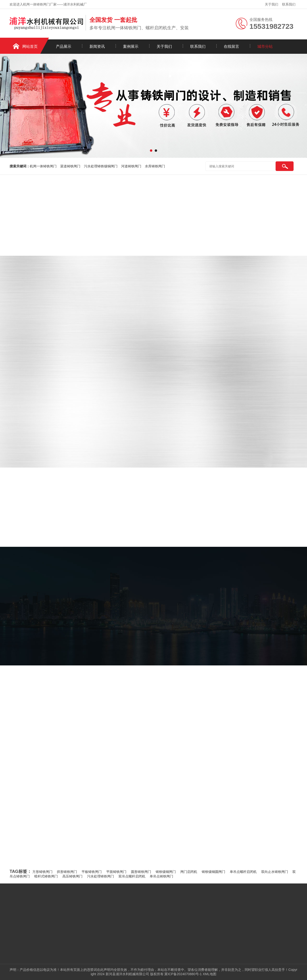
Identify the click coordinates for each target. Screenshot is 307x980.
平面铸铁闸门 (116, 872)
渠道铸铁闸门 (70, 166)
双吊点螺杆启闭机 (132, 876)
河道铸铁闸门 (131, 166)
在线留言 (231, 46)
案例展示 (131, 46)
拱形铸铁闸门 (67, 872)
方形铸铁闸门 (42, 872)
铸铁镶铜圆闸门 (213, 872)
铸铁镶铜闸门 (166, 872)
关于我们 (272, 4)
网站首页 (30, 46)
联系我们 (289, 4)
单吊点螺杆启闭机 (243, 872)
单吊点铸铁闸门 (161, 876)
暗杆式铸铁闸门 (46, 876)
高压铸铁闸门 (72, 876)
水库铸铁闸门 (155, 166)
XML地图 (210, 974)
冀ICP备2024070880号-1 (183, 974)
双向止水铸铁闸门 (275, 872)
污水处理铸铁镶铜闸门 (101, 166)
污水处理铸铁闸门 (100, 876)
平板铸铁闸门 (92, 872)
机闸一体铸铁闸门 (43, 166)
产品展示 (64, 46)
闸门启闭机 (189, 872)
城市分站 (265, 46)
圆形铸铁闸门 (141, 872)
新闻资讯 (97, 46)
